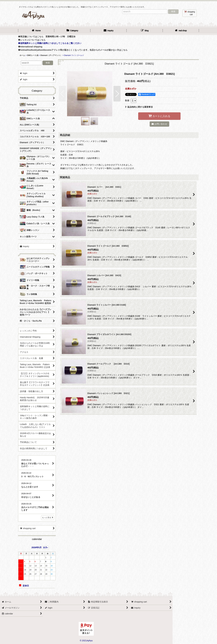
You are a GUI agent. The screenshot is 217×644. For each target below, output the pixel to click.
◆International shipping (30, 47)
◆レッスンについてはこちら (32, 40)
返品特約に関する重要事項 (139, 107)
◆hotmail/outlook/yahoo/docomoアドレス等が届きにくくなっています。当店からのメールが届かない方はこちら (73, 50)
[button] (62, 94)
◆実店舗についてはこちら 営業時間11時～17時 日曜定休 (47, 37)
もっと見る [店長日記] (48, 518)
